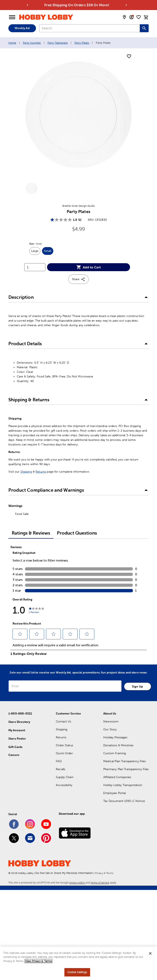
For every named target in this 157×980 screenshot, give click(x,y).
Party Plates (82, 43)
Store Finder (17, 739)
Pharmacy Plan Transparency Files (126, 769)
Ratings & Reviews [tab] (31, 533)
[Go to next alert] (126, 5)
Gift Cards (15, 747)
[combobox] (90, 28)
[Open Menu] (12, 17)
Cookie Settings (77, 972)
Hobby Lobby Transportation (123, 785)
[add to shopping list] (129, 56)
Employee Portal (114, 793)
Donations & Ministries (118, 745)
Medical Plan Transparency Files (124, 761)
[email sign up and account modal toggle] (131, 17)
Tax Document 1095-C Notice (124, 801)
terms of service (100, 883)
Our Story (110, 729)
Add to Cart (89, 267)
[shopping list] (139, 17)
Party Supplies (32, 43)
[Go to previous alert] (27, 5)
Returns (41, 472)
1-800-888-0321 (20, 713)
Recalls (61, 769)
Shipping (26, 472)
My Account (17, 730)
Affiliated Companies (117, 777)
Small (49, 252)
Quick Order (64, 753)
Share (78, 279)
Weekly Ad (22, 28)
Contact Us (64, 721)
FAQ (59, 761)
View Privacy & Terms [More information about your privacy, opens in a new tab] (38, 961)
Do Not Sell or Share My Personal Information (64, 873)
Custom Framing (115, 753)
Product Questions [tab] (77, 533)
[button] (78, 297)
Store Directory (19, 722)
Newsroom (111, 721)
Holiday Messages (115, 737)
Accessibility (64, 785)
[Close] (150, 953)
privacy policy (77, 883)
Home (12, 43)
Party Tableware (58, 43)
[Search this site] (144, 28)
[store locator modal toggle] (124, 17)
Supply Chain (65, 777)
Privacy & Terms (104, 873)
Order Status (64, 745)
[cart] (146, 17)
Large (36, 252)
